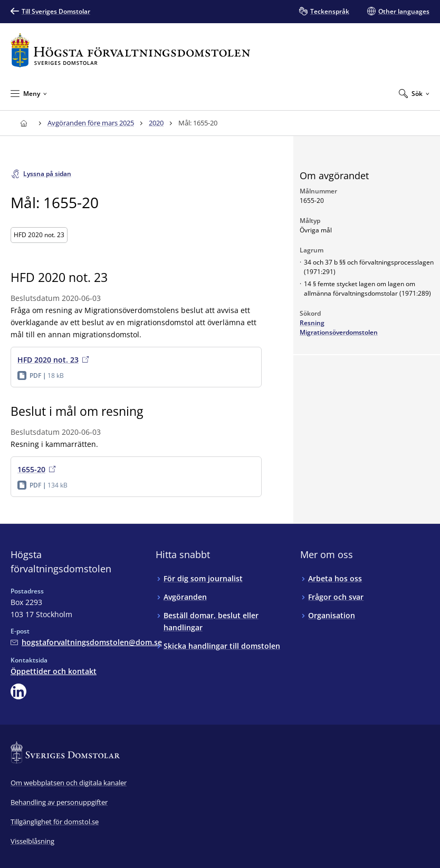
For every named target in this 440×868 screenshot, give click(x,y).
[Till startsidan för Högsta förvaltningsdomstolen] (130, 50)
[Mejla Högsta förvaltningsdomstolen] (86, 642)
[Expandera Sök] (414, 93)
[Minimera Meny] (29, 93)
